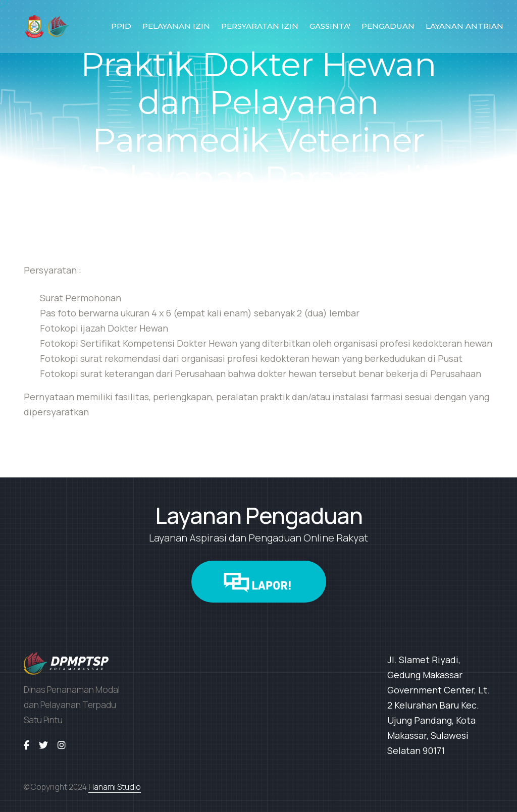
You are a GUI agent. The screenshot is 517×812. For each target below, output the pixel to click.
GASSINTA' (330, 26)
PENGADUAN (388, 26)
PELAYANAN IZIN (176, 26)
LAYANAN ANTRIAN (464, 26)
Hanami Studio (115, 787)
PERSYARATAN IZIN (260, 26)
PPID (121, 26)
